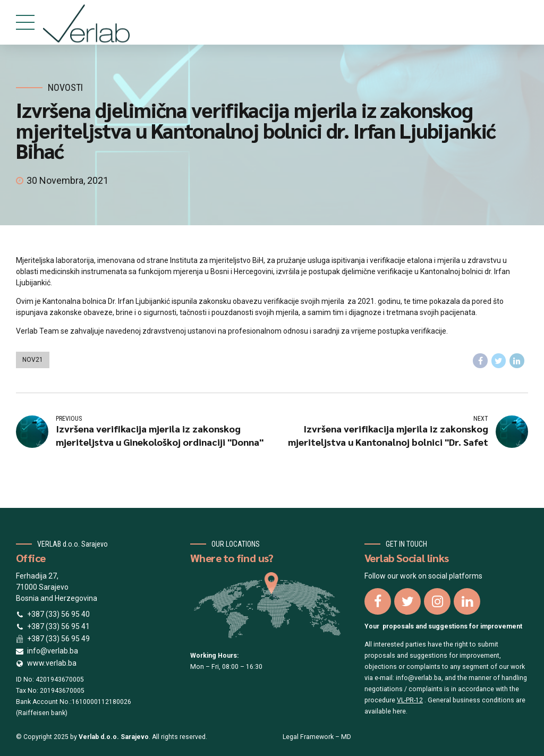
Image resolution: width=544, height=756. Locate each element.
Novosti (65, 87)
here (399, 711)
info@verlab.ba (419, 678)
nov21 (33, 360)
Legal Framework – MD (317, 737)
